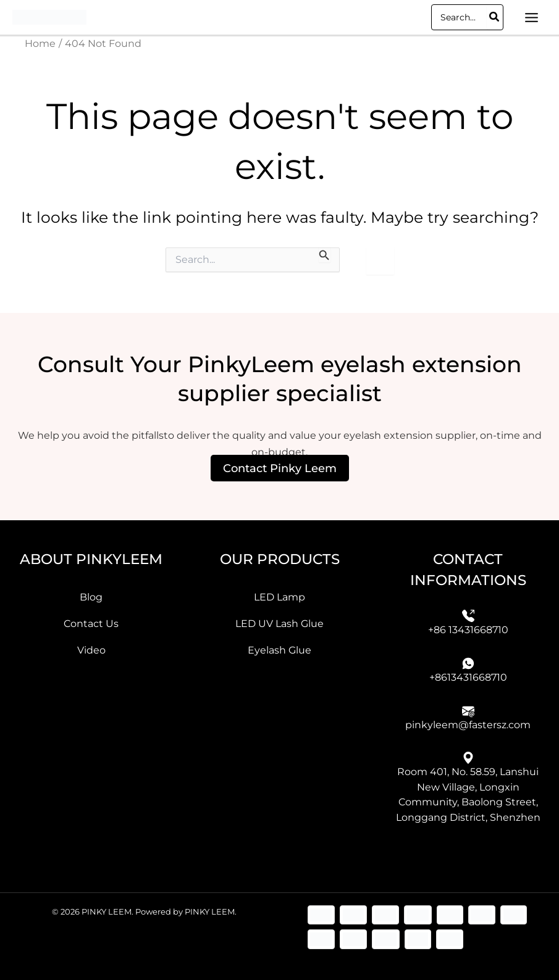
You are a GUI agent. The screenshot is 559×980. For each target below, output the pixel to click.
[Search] (495, 17)
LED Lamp (279, 596)
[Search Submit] (324, 255)
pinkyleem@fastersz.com (468, 724)
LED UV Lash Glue (279, 623)
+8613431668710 (468, 676)
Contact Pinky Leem (280, 467)
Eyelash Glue (279, 650)
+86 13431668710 (468, 629)
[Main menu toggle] (531, 17)
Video (91, 650)
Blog (91, 596)
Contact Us (91, 623)
